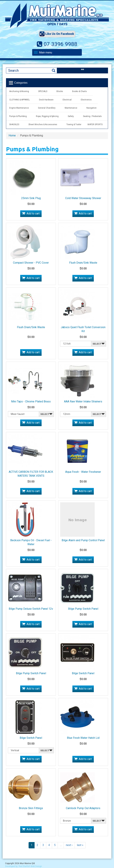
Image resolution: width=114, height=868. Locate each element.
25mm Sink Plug (31, 198)
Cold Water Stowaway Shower (83, 198)
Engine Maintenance (19, 108)
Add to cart (33, 214)
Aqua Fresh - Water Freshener (83, 472)
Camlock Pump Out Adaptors (83, 808)
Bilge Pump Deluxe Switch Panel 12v (31, 609)
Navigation (91, 108)
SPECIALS (43, 91)
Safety (71, 116)
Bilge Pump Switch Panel (83, 609)
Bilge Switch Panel (83, 673)
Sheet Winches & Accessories (43, 124)
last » (80, 845)
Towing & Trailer (74, 124)
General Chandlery (47, 108)
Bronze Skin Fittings (31, 808)
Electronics (86, 100)
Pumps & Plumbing (18, 116)
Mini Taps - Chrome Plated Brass (31, 401)
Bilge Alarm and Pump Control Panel (83, 540)
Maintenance (71, 108)
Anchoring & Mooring (19, 91)
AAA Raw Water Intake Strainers (83, 401)
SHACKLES (14, 124)
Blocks (60, 91)
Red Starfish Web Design (30, 866)
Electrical (67, 100)
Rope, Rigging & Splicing (47, 116)
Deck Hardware (46, 100)
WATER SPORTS (95, 124)
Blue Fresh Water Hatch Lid (83, 738)
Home (12, 135)
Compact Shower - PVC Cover (31, 263)
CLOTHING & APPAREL (20, 100)
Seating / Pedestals (92, 116)
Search (54, 71)
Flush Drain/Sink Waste (83, 263)
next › (69, 845)
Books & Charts (80, 91)
